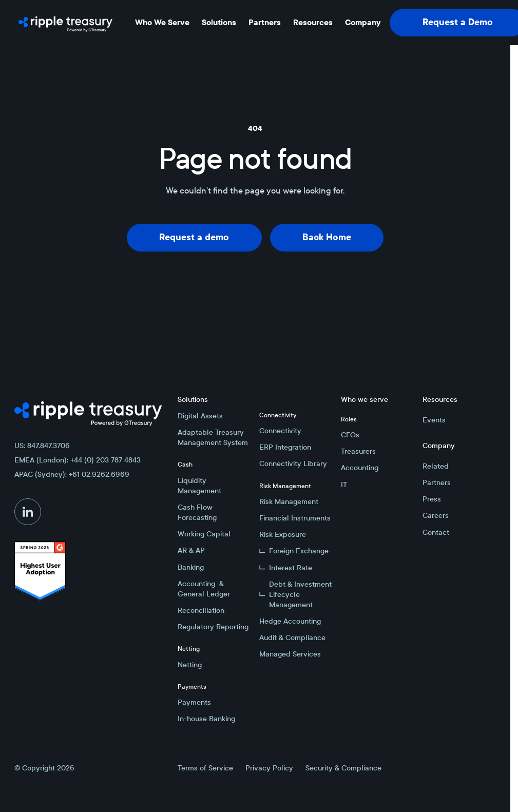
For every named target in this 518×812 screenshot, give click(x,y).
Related (436, 466)
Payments (194, 702)
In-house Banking (206, 719)
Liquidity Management (199, 486)
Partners (437, 482)
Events (434, 420)
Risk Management (289, 501)
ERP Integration (285, 447)
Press (432, 499)
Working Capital (204, 534)
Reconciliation (201, 610)
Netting (190, 665)
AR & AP (191, 550)
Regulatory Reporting (213, 627)
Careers (436, 515)
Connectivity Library (293, 463)
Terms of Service (205, 768)
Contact (436, 532)
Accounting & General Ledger (204, 589)
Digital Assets (200, 416)
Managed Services (290, 654)
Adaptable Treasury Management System (213, 437)
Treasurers (358, 451)
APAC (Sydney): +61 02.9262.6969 (72, 474)
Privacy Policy (269, 768)
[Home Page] (65, 23)
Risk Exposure (283, 534)
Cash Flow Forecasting (197, 512)
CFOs (350, 435)
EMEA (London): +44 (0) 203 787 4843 (78, 460)
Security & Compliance (343, 768)
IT (344, 485)
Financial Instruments (295, 518)
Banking (191, 567)
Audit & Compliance (292, 637)
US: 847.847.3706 (42, 446)
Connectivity (280, 431)
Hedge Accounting (290, 621)
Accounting (360, 468)
